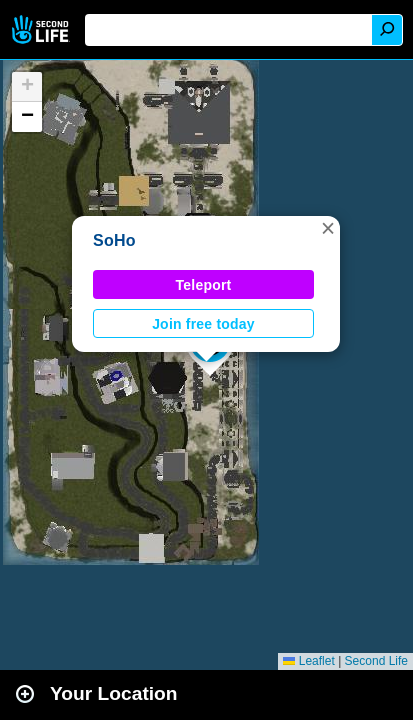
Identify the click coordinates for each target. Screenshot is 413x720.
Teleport (204, 285)
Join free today (203, 324)
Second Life (42, 29)
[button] (328, 228)
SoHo (114, 240)
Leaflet (308, 661)
